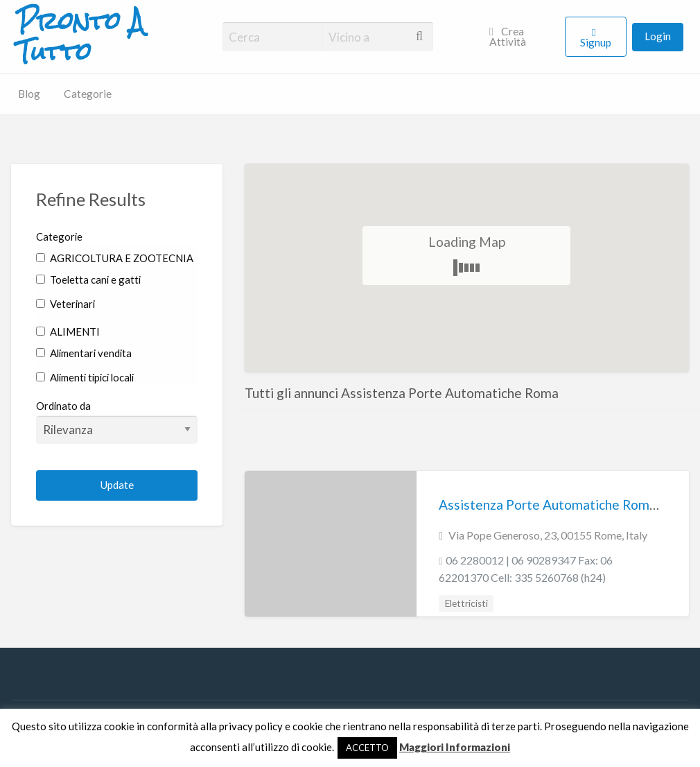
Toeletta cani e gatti (88, 279)
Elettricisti (466, 603)
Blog (29, 94)
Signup (596, 42)
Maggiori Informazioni (455, 747)
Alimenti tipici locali (85, 377)
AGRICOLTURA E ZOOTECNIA (115, 258)
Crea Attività (508, 37)
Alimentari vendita (84, 353)
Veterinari (65, 304)
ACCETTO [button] (367, 748)
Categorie (88, 94)
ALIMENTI (68, 331)
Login (658, 36)
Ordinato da (117, 422)
